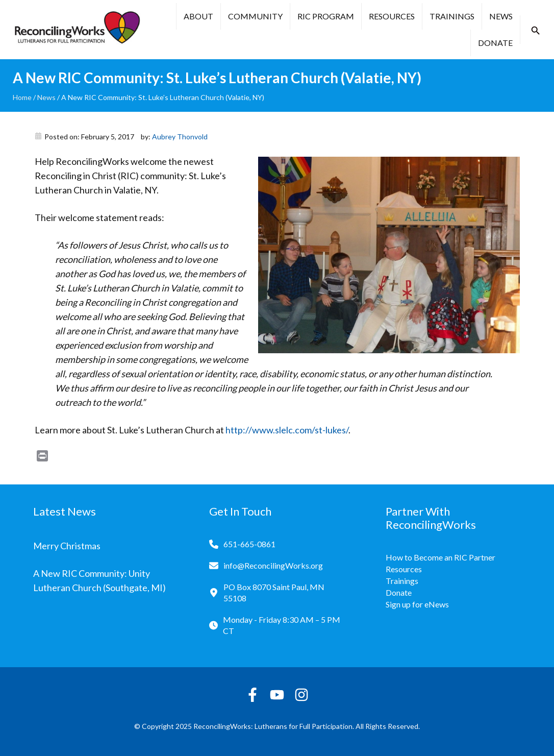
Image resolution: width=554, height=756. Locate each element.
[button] (536, 31)
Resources (392, 16)
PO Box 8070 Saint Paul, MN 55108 (274, 592)
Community (255, 16)
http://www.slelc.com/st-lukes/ (287, 430)
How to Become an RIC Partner (440, 557)
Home (22, 97)
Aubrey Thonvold (180, 137)
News (501, 16)
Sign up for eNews (417, 604)
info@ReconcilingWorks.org (273, 565)
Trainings (452, 16)
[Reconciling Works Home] (77, 30)
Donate (495, 43)
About (198, 16)
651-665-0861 (249, 544)
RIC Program (326, 16)
